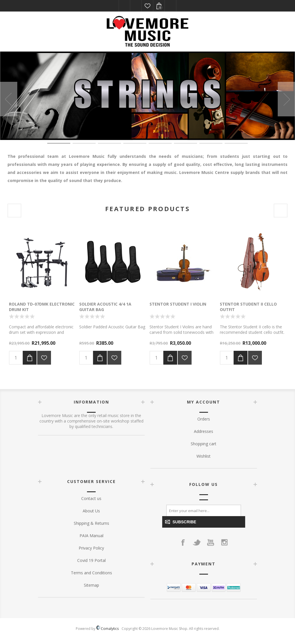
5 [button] (160, 143)
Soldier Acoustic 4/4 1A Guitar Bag (105, 307)
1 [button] (59, 143)
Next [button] (286, 99)
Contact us (91, 498)
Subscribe (183, 522)
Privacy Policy (91, 548)
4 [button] (135, 143)
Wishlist (147, 6)
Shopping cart (204, 444)
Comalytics (107, 629)
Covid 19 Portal (91, 560)
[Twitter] (197, 542)
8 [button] (236, 143)
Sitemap (91, 585)
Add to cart (30, 358)
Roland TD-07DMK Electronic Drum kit (42, 307)
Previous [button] (9, 99)
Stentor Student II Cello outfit (248, 307)
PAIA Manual (91, 536)
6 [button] (186, 143)
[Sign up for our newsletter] (204, 510)
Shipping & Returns (91, 523)
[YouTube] (211, 542)
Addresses (204, 431)
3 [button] (109, 143)
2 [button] (84, 143)
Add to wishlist (44, 358)
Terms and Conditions (91, 573)
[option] (147, 96)
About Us (91, 511)
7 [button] (211, 143)
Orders (204, 419)
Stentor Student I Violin (178, 304)
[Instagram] (224, 542)
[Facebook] (183, 542)
